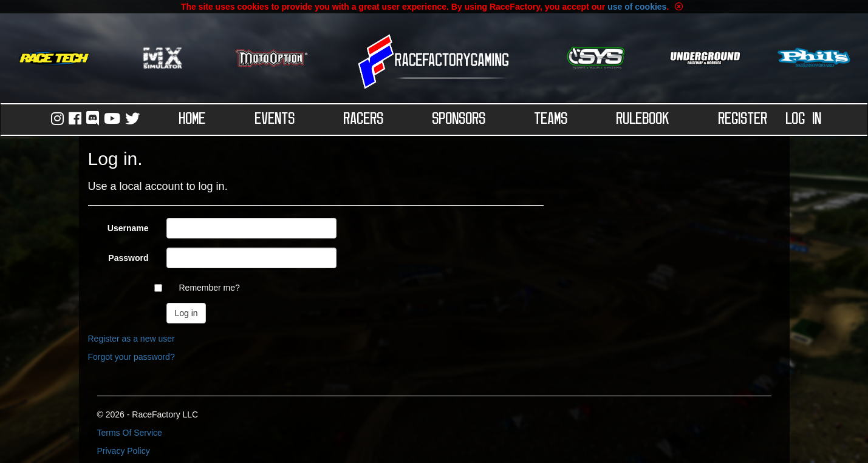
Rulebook (643, 120)
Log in (804, 120)
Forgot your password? (132, 357)
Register (743, 120)
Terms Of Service (130, 433)
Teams (551, 120)
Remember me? (209, 288)
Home (193, 120)
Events (275, 120)
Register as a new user (132, 339)
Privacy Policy (124, 451)
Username (128, 228)
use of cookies (637, 7)
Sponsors (459, 120)
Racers (364, 120)
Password (128, 258)
